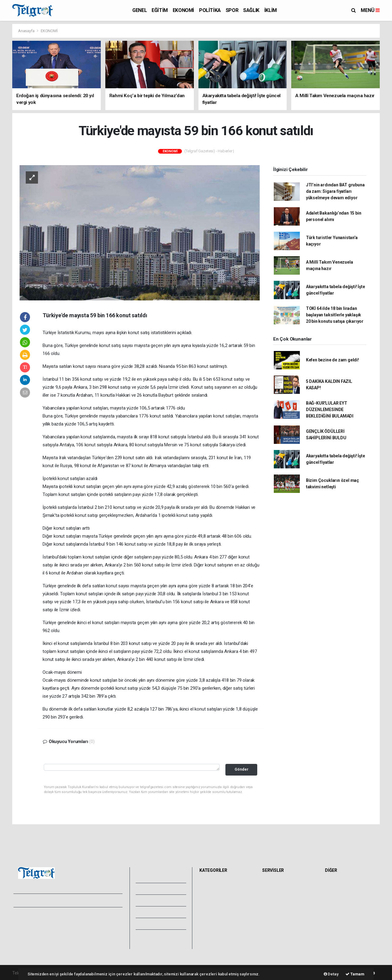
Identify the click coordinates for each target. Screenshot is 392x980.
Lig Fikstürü (275, 911)
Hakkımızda (26, 922)
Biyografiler (338, 898)
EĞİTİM (160, 10)
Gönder (241, 769)
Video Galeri (154, 889)
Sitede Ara (337, 884)
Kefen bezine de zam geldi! (332, 360)
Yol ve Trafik (276, 891)
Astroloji (334, 911)
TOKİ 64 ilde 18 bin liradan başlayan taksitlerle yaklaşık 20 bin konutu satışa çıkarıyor (335, 315)
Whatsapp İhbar (81, 929)
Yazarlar (150, 900)
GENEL (139, 10)
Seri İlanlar (274, 931)
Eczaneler (273, 904)
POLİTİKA (210, 10)
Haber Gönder (79, 936)
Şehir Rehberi (277, 938)
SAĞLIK (251, 10)
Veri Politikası (28, 936)
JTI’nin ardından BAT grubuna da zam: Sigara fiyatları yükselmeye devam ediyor (335, 191)
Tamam (355, 974)
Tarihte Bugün (277, 918)
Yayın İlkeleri (27, 929)
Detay (331, 974)
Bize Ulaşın (153, 935)
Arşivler (150, 912)
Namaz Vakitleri (279, 898)
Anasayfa (27, 31)
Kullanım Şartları (81, 922)
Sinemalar (274, 925)
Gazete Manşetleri (281, 945)
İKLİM (271, 10)
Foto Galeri (153, 877)
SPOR (232, 10)
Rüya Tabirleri (339, 904)
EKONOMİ (183, 10)
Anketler (335, 891)
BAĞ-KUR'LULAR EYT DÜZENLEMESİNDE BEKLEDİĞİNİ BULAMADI (330, 410)
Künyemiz (152, 924)
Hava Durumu (277, 884)
